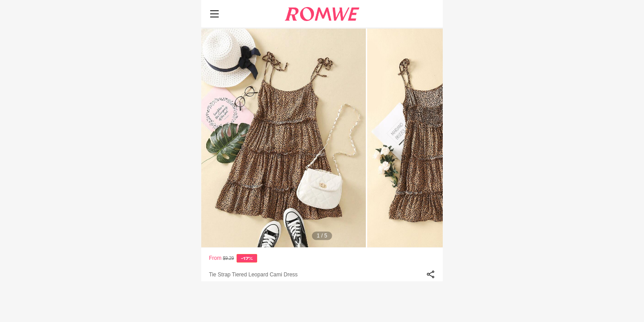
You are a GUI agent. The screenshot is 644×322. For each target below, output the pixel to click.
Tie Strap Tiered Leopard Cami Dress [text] (253, 275)
